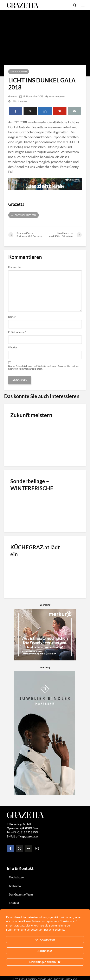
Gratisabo (15, 886)
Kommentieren (57, 96)
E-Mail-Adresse (17, 332)
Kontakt (14, 903)
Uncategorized (19, 72)
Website (13, 347)
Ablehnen (45, 951)
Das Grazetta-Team (21, 894)
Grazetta (13, 96)
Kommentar (15, 267)
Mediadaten (16, 877)
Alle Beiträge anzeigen (24, 215)
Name (12, 317)
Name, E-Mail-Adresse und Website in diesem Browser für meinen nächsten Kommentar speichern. (44, 367)
